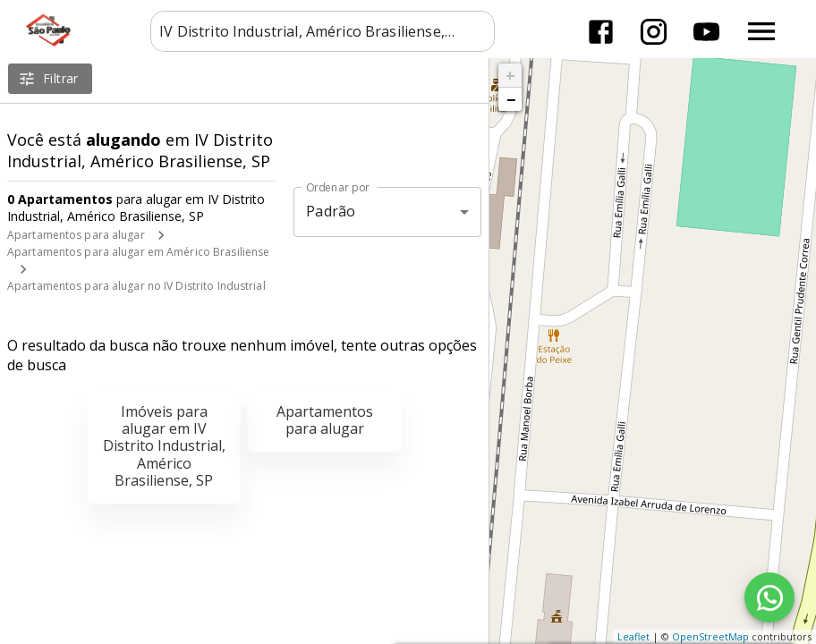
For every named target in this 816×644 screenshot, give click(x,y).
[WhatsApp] (769, 597)
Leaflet (633, 636)
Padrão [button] (331, 211)
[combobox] (323, 31)
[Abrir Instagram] (654, 32)
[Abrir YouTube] (706, 32)
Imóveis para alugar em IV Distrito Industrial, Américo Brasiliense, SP (164, 446)
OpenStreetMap (710, 636)
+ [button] (510, 75)
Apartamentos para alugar (76, 235)
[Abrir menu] (761, 31)
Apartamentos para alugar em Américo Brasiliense (138, 252)
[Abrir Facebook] (601, 32)
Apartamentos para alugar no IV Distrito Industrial (136, 286)
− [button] (511, 99)
